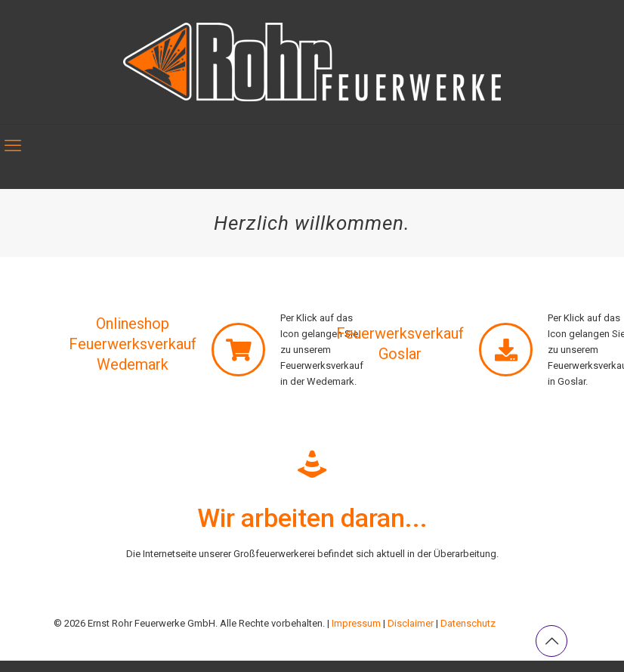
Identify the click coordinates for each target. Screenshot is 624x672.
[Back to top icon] (551, 641)
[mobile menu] (13, 146)
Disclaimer (411, 644)
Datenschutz (468, 644)
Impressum (356, 644)
